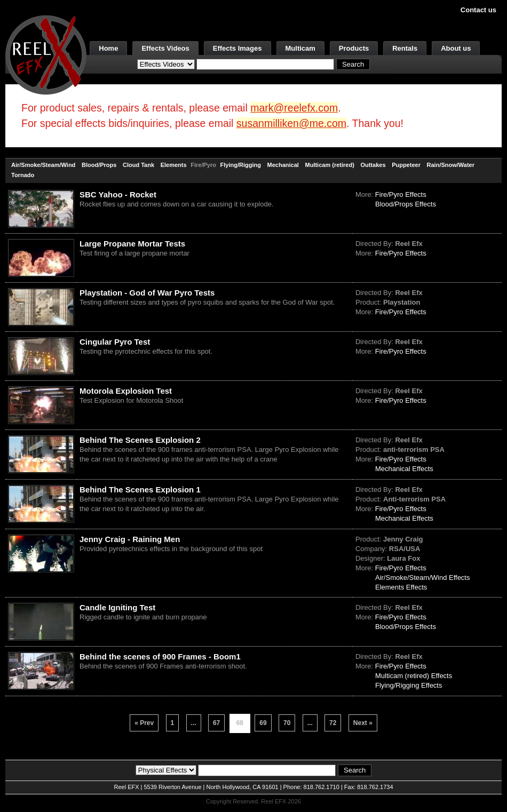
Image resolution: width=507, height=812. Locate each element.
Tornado (23, 175)
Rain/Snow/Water (451, 165)
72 (333, 723)
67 (216, 723)
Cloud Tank (138, 165)
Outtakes (373, 165)
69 (263, 723)
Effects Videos (165, 48)
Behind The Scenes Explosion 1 (140, 489)
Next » (363, 723)
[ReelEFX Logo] (46, 54)
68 (240, 723)
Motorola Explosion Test (126, 391)
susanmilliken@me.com (291, 123)
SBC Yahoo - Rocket (118, 194)
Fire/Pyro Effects (401, 194)
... (194, 723)
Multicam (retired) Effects (414, 676)
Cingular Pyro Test (115, 342)
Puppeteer (406, 165)
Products (354, 48)
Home (108, 48)
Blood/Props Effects (406, 204)
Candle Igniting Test (117, 607)
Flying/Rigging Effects (409, 685)
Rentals (405, 48)
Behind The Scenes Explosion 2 (140, 440)
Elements (174, 165)
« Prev (144, 723)
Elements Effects (401, 587)
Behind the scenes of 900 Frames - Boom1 (160, 656)
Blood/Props (99, 165)
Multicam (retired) (330, 165)
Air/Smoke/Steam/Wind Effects (423, 578)
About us (456, 48)
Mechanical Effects (404, 469)
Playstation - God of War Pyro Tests (147, 293)
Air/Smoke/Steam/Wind (43, 165)
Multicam (300, 48)
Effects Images (237, 48)
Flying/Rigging (241, 165)
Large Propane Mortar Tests (132, 244)
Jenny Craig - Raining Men (130, 539)
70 (287, 723)
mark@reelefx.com (294, 108)
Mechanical (283, 165)
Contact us (478, 10)
